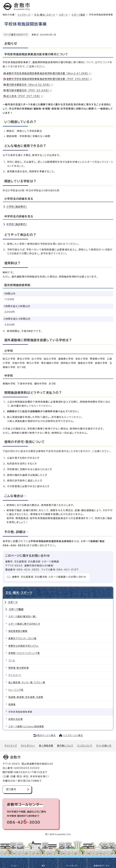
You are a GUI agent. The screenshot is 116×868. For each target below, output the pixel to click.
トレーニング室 (16, 690)
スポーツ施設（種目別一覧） (22, 616)
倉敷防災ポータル (102, 866)
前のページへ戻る (47, 735)
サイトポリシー (28, 746)
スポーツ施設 (78, 15)
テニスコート (15, 675)
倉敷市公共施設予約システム (23, 646)
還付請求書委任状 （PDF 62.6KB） (29, 90)
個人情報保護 (46, 746)
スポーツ (63, 15)
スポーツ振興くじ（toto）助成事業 (26, 726)
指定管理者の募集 (18, 631)
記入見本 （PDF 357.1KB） (25, 96)
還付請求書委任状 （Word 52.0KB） (30, 85)
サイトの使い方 (104, 746)
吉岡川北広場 (16, 719)
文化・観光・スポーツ (45, 15)
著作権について (65, 746)
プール (12, 660)
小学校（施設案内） (17, 207)
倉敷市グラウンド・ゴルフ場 (22, 638)
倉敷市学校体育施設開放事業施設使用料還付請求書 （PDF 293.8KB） (49, 79)
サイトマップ (11, 746)
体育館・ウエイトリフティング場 (24, 653)
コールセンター (72, 866)
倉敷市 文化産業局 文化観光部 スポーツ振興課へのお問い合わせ (49, 577)
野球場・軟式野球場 (19, 668)
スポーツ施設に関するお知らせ (24, 624)
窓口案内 (11, 789)
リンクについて (85, 746)
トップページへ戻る (73, 735)
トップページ (24, 15)
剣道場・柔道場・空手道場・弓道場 (26, 697)
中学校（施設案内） (17, 224)
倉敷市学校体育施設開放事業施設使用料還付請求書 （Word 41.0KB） (49, 73)
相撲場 (12, 704)
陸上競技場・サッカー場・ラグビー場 (27, 682)
